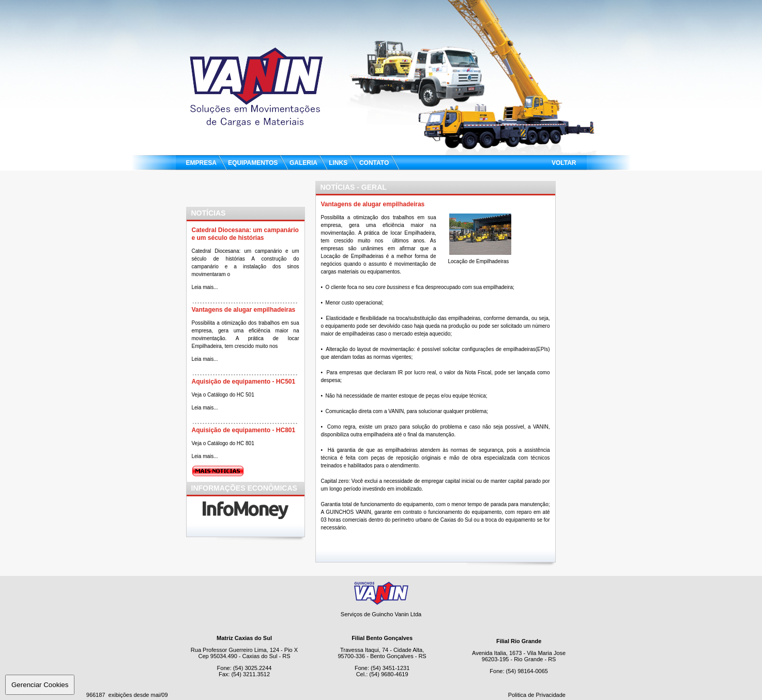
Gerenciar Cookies (40, 685)
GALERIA (303, 163)
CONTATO (374, 163)
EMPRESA (202, 163)
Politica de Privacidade (537, 695)
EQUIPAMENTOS (253, 163)
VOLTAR (564, 163)
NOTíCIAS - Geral (354, 187)
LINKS (338, 163)
